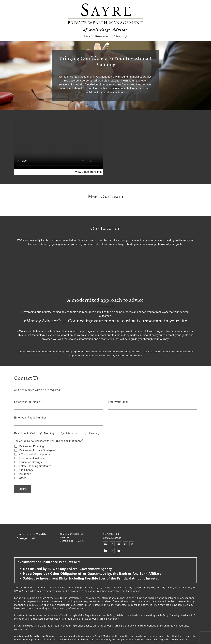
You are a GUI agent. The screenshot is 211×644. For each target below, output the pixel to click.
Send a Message (112, 538)
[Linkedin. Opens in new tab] (105, 544)
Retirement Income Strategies (37, 450)
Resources (102, 36)
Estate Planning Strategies (35, 466)
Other (22, 478)
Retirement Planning (31, 446)
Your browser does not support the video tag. (59, 144)
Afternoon (72, 433)
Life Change (26, 470)
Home (86, 36)
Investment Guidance (32, 458)
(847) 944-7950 (111, 534)
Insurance (25, 474)
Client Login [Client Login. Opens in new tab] (121, 36)
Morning (49, 433)
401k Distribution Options (34, 454)
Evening (94, 433)
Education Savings (30, 462)
